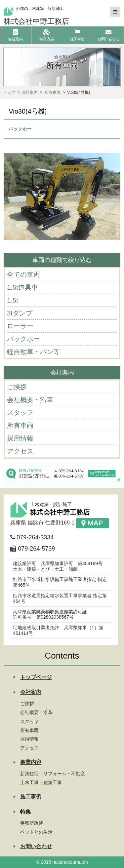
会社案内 (30, 92)
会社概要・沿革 (36, 712)
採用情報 (29, 739)
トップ (9, 92)
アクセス (29, 748)
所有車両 (53, 92)
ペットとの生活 (36, 832)
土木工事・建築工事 (41, 782)
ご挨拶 (27, 704)
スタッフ (29, 721)
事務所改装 (32, 823)
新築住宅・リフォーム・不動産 (53, 774)
